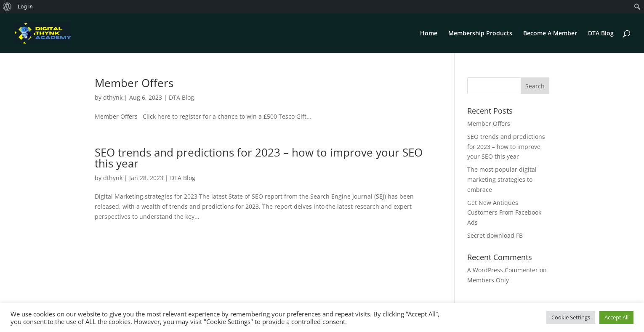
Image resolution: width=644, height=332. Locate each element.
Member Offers (134, 83)
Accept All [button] (616, 317)
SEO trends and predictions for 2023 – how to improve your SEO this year (259, 158)
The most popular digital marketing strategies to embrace (502, 179)
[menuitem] (7, 7)
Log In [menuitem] (25, 7)
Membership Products (480, 34)
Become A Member (550, 34)
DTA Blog (601, 34)
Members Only (488, 280)
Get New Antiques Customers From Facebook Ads (504, 213)
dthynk (113, 97)
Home (429, 34)
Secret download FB (495, 235)
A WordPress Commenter (503, 270)
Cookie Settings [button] (571, 317)
